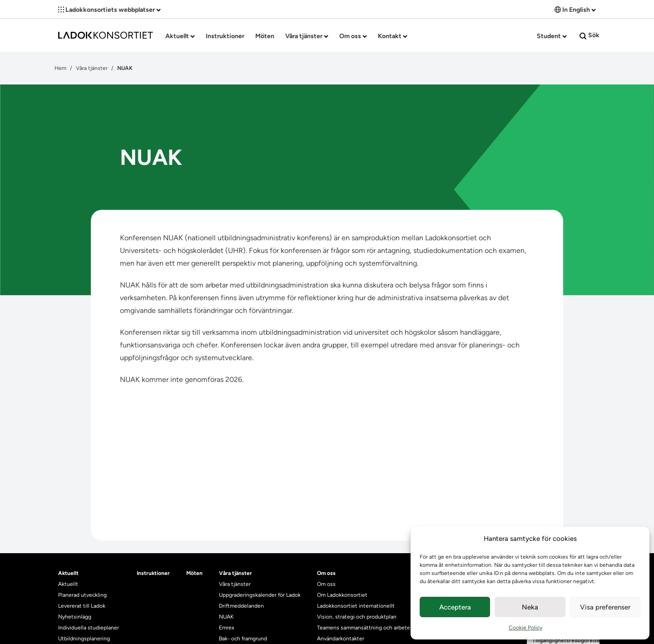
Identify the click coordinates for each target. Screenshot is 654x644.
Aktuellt (180, 36)
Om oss (353, 36)
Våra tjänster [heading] (235, 573)
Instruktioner (225, 36)
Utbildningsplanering (84, 639)
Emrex (227, 628)
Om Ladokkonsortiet (342, 595)
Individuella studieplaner (89, 628)
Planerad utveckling (82, 595)
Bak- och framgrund (243, 639)
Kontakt (393, 36)
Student (552, 36)
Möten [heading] (194, 573)
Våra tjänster (307, 36)
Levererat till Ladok (82, 606)
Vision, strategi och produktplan (357, 617)
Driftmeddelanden (241, 606)
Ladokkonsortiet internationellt (356, 606)
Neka (530, 607)
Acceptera (455, 607)
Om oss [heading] (326, 573)
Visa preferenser (605, 607)
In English (575, 10)
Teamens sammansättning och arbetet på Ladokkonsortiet (389, 628)
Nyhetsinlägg (75, 617)
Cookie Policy (525, 628)
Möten (265, 36)
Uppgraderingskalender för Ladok (260, 595)
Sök (590, 35)
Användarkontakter (341, 639)
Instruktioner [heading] (153, 573)
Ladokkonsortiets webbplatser (109, 10)
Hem (60, 68)
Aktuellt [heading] (68, 573)
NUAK (226, 617)
